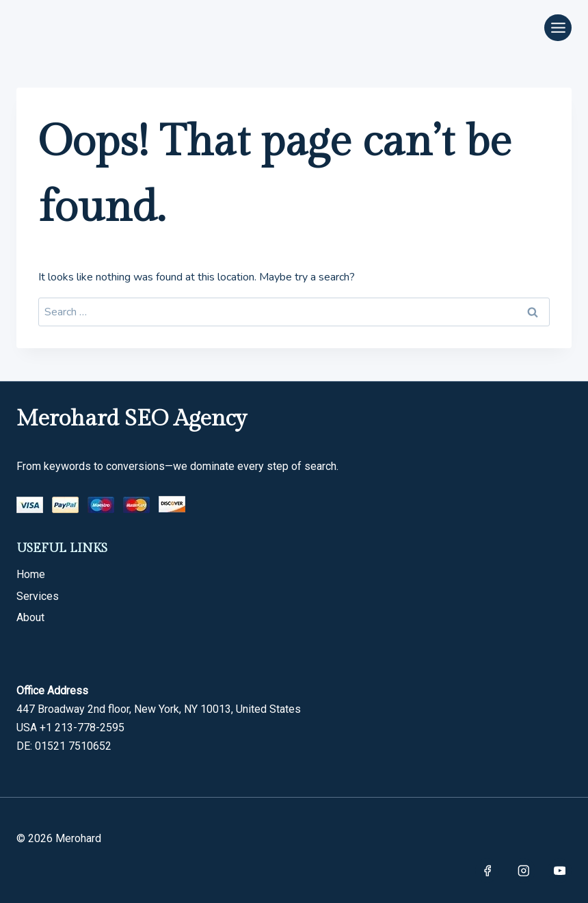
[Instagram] (523, 871)
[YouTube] (560, 871)
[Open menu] (558, 28)
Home (31, 574)
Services (38, 596)
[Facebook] (487, 871)
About (30, 617)
